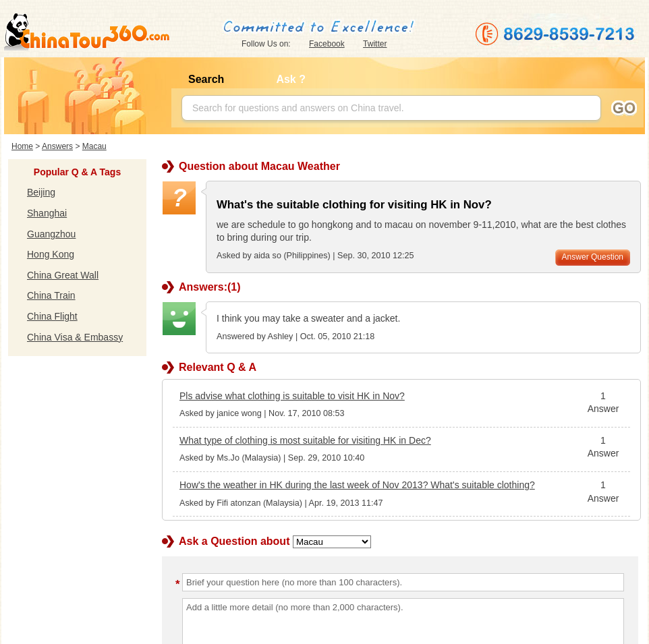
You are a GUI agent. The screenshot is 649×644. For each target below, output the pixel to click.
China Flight (52, 316)
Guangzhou (51, 234)
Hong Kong (51, 254)
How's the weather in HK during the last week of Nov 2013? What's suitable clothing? (357, 485)
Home (22, 146)
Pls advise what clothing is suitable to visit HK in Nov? (292, 396)
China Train (51, 295)
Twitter (375, 44)
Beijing (41, 192)
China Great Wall (63, 275)
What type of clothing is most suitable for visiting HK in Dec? (305, 440)
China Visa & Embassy (75, 337)
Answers (57, 146)
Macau (94, 146)
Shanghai (47, 213)
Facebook (327, 44)
